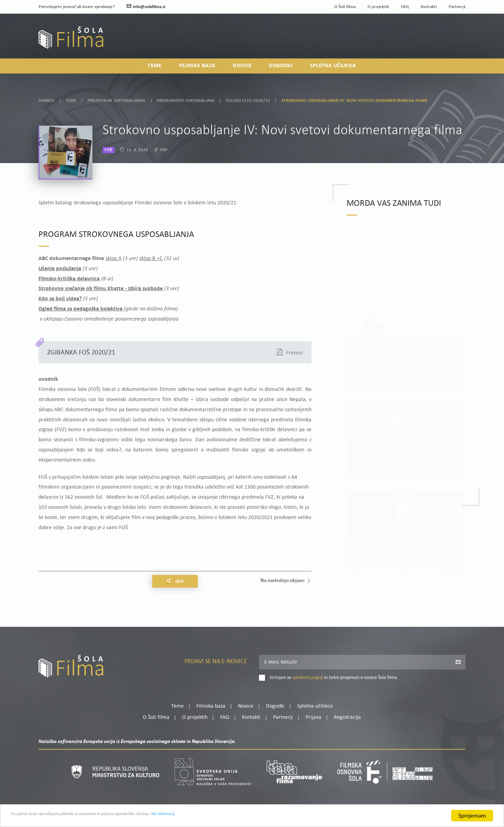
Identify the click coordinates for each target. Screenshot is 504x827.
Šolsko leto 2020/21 (248, 99)
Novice (242, 69)
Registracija (454, 43)
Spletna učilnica (333, 69)
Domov (47, 99)
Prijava (422, 43)
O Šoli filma (345, 7)
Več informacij (235, 817)
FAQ (405, 7)
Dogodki (281, 69)
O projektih (378, 7)
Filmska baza (197, 69)
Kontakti (429, 7)
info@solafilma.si (146, 7)
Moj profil (429, 34)
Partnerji (457, 7)
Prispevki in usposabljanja (116, 99)
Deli (175, 581)
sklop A (113, 259)
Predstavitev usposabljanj (186, 99)
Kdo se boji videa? (60, 299)
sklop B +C (151, 259)
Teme (155, 69)
